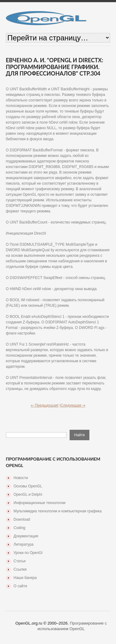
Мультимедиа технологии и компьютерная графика (58, 511)
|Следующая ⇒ (72, 405)
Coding (19, 528)
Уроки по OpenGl (28, 553)
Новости (21, 478)
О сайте (20, 586)
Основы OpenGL (28, 486)
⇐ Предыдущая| (45, 405)
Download (22, 519)
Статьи (20, 561)
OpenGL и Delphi (28, 494)
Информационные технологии (40, 503)
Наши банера (25, 578)
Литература (24, 544)
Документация (26, 536)
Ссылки (20, 569)
